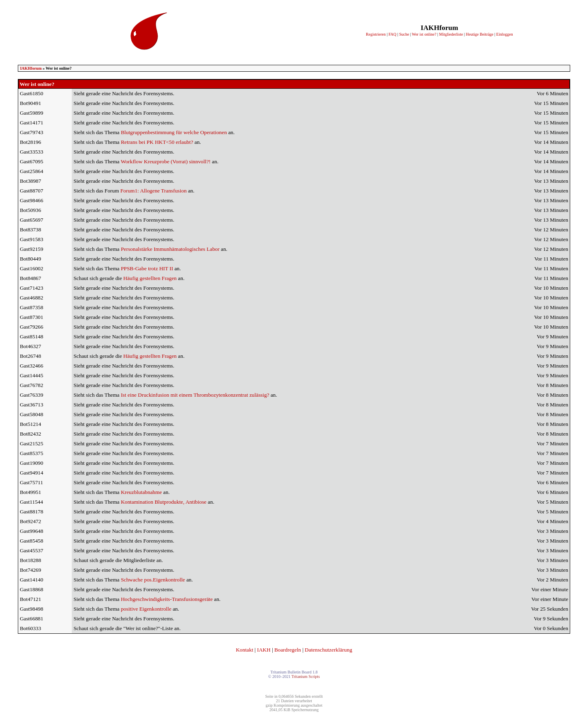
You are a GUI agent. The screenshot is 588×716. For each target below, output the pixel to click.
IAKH (264, 650)
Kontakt (245, 650)
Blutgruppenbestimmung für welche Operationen (174, 132)
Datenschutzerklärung (328, 650)
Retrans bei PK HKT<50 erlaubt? (157, 142)
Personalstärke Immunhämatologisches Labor (170, 249)
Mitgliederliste (451, 34)
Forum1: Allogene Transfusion (154, 191)
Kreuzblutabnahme (141, 492)
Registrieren (376, 34)
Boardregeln (288, 650)
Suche (404, 34)
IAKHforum (31, 68)
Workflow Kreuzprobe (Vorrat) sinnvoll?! (166, 161)
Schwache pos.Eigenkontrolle (153, 580)
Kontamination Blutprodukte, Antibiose (164, 502)
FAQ (392, 34)
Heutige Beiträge (480, 34)
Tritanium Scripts (306, 676)
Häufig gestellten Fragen (150, 278)
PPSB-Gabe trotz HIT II (147, 268)
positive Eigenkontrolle (146, 609)
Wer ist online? (424, 34)
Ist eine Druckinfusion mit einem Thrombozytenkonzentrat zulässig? (195, 395)
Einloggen (505, 34)
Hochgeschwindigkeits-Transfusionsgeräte (167, 599)
